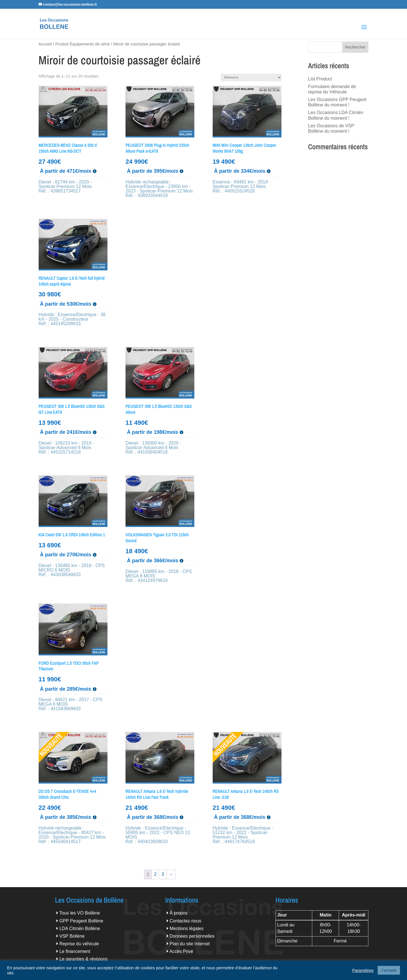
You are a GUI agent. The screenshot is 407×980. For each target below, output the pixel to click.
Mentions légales (186, 928)
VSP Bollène (72, 936)
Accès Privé (181, 951)
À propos (179, 913)
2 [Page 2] (155, 874)
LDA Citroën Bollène (80, 928)
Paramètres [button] (363, 970)
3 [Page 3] (163, 874)
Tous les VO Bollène (80, 913)
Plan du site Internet (190, 944)
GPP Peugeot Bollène (81, 921)
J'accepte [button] (389, 970)
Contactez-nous (185, 921)
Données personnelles (192, 936)
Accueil (45, 44)
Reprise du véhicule (79, 944)
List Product (320, 79)
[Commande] (251, 77)
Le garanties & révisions (83, 959)
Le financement (75, 951)
